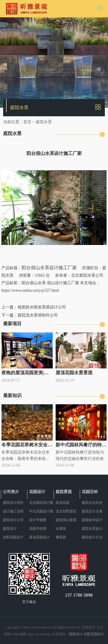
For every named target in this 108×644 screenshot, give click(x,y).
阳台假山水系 (34, 283)
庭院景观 (64, 492)
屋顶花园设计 (39, 537)
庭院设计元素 (92, 511)
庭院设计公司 (13, 520)
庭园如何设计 (92, 520)
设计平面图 (38, 520)
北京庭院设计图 (41, 503)
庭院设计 (10, 529)
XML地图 (19, 634)
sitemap (45, 634)
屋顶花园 (62, 503)
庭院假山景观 (66, 520)
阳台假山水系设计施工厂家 (49, 268)
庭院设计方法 (92, 537)
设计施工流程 (13, 511)
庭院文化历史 (92, 503)
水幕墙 (61, 529)
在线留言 (89, 627)
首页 (27, 122)
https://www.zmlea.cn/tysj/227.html (30, 290)
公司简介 (11, 492)
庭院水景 (44, 122)
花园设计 (37, 492)
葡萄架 (61, 537)
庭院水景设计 (92, 529)
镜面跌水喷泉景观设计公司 (42, 307)
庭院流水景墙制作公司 (38, 315)
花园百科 (90, 492)
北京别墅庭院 (66, 511)
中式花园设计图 (41, 511)
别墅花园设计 (13, 537)
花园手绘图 (38, 529)
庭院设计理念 (13, 503)
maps (31, 634)
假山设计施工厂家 (63, 283)
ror (37, 634)
